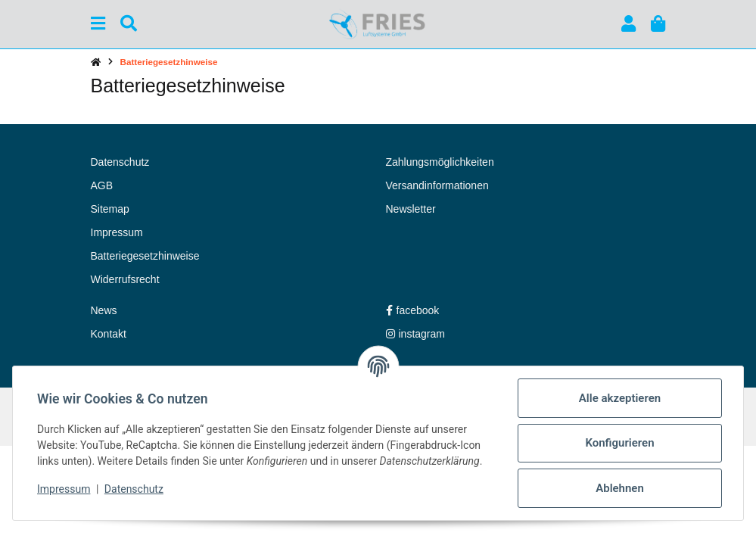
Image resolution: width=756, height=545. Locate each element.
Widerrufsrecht (125, 279)
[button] (628, 24)
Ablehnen (620, 488)
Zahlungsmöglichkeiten (440, 162)
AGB (102, 185)
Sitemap (110, 209)
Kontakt (109, 334)
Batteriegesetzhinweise (145, 256)
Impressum (64, 489)
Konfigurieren (619, 443)
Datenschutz (134, 489)
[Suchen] (129, 24)
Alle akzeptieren (620, 398)
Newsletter (411, 209)
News (104, 310)
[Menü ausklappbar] (98, 24)
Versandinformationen (437, 185)
